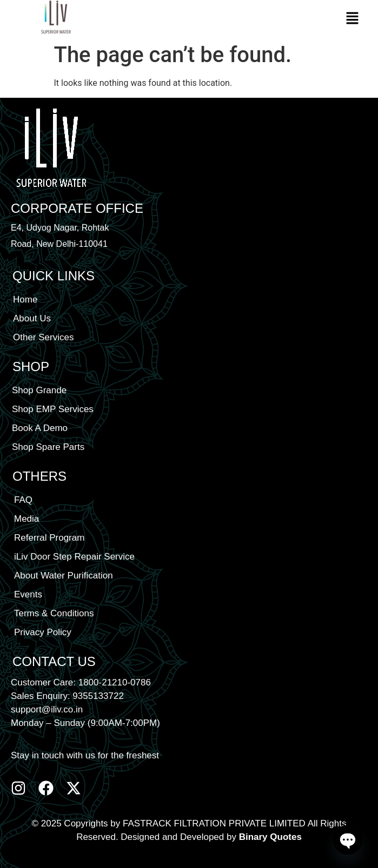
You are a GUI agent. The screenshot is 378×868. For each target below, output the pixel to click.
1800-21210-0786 (115, 682)
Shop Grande (39, 390)
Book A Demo (40, 428)
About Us (32, 318)
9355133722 (98, 696)
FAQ (23, 500)
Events (28, 594)
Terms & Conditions (54, 613)
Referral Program (49, 538)
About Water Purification (64, 576)
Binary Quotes (270, 837)
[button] (352, 19)
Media (26, 519)
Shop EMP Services (53, 409)
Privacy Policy (43, 632)
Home (25, 300)
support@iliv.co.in (47, 709)
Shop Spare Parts (48, 447)
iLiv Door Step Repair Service (74, 557)
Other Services (43, 337)
